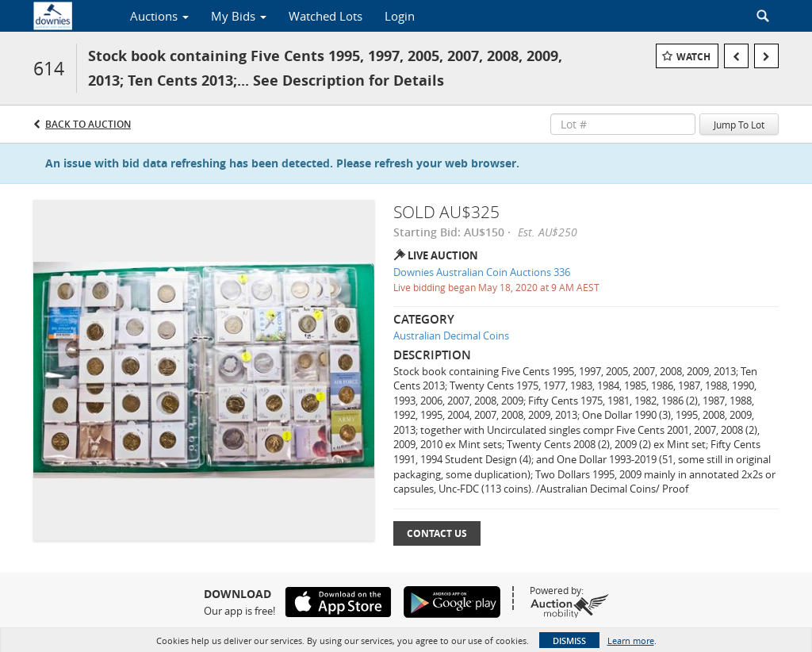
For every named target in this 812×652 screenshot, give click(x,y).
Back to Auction (88, 124)
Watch (693, 57)
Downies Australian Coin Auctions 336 (482, 272)
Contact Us (437, 533)
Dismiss (569, 640)
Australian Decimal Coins (451, 336)
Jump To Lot (739, 125)
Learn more (631, 640)
